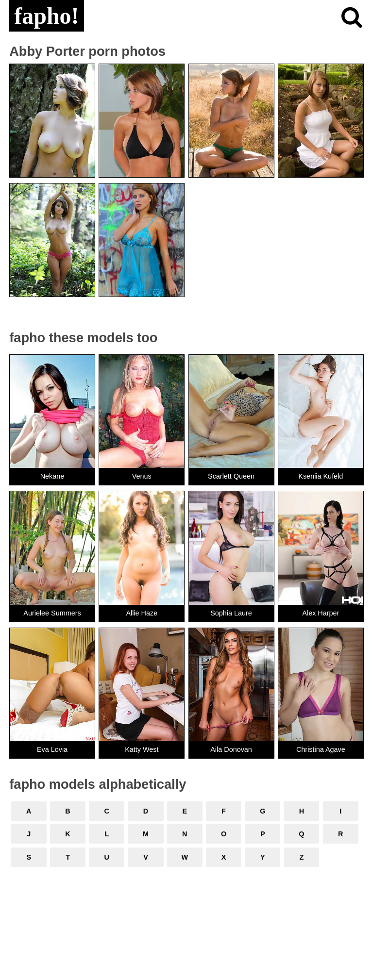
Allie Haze (142, 613)
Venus (142, 476)
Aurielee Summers (52, 613)
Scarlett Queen (231, 476)
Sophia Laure (231, 613)
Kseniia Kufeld (321, 476)
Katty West (142, 749)
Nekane (52, 476)
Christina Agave (321, 749)
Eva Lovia (52, 749)
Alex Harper (321, 613)
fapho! (46, 16)
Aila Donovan (231, 749)
